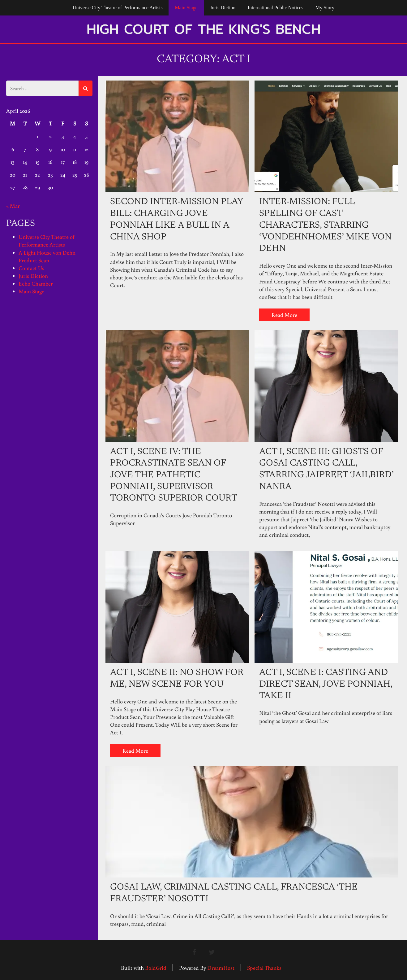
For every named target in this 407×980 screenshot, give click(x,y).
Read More (284, 315)
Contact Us (31, 268)
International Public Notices (276, 8)
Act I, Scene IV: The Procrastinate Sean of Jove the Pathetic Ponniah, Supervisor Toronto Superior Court (174, 475)
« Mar (13, 206)
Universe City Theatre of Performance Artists (118, 8)
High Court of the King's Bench (204, 29)
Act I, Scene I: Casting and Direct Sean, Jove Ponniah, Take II (326, 685)
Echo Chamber (36, 283)
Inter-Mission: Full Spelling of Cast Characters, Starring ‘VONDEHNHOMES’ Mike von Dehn (325, 225)
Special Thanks (264, 968)
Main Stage (186, 8)
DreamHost (221, 968)
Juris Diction (223, 8)
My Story (325, 8)
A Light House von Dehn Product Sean (47, 256)
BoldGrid (156, 968)
